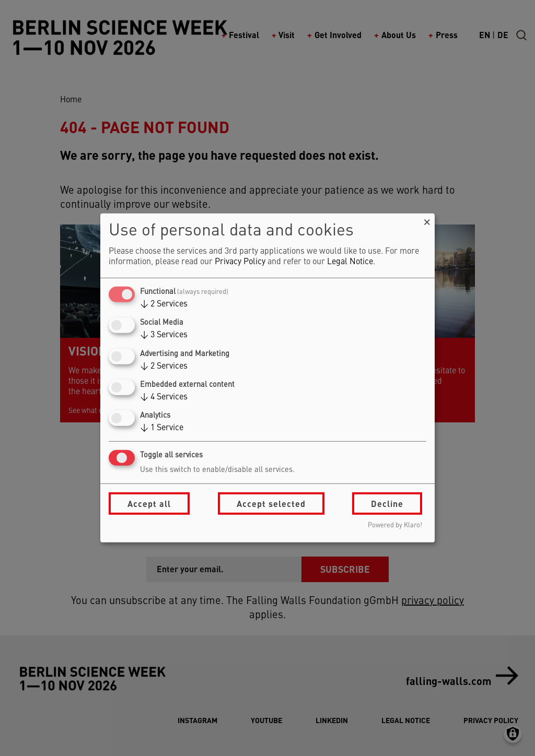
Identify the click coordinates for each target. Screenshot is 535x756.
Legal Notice (350, 262)
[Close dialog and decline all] (427, 220)
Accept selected (271, 504)
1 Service (162, 428)
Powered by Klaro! (395, 525)
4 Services (164, 397)
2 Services (164, 304)
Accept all (149, 504)
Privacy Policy (240, 262)
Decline (387, 504)
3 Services (164, 335)
